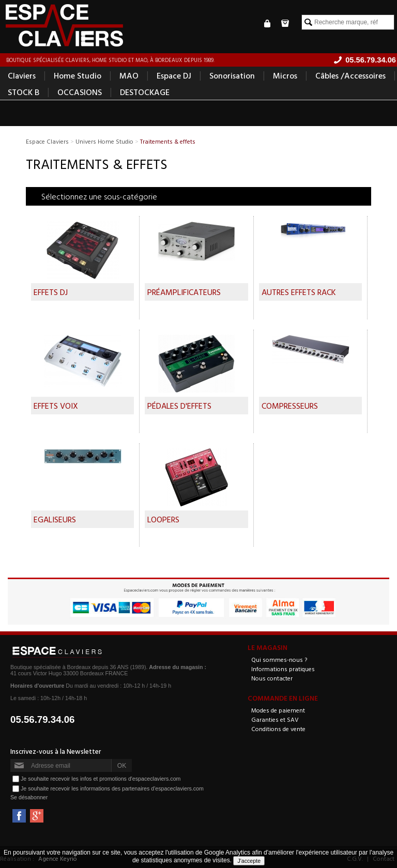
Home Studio (78, 75)
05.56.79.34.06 (43, 719)
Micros (285, 75)
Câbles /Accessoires (350, 75)
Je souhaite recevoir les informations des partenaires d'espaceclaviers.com (112, 788)
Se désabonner (29, 797)
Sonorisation (232, 75)
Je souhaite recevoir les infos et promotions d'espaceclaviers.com (101, 779)
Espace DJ (174, 75)
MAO (129, 75)
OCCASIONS (80, 92)
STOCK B (24, 92)
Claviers (22, 75)
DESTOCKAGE (145, 92)
